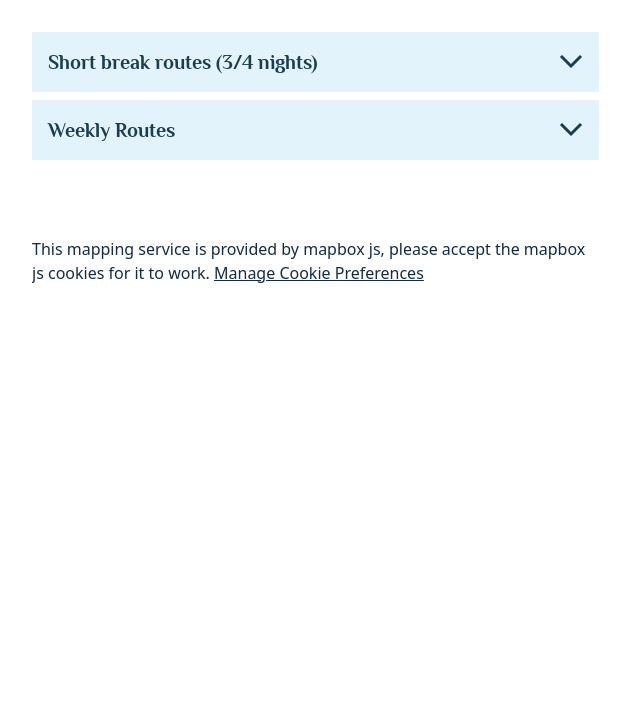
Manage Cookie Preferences (319, 273)
